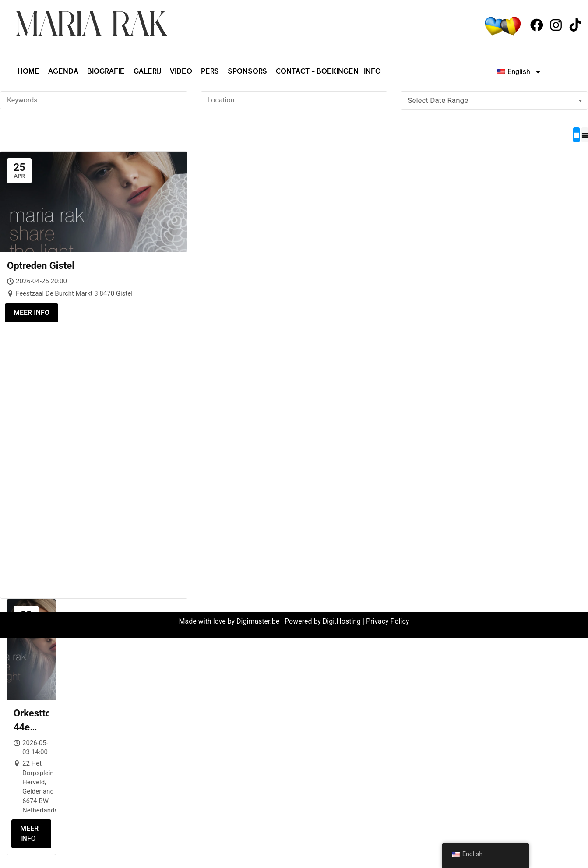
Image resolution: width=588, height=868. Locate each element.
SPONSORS (247, 72)
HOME (28, 72)
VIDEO (181, 72)
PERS (210, 72)
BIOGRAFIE (106, 72)
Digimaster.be (258, 621)
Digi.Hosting (342, 621)
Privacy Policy (388, 621)
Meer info (32, 312)
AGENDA (63, 72)
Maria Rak (91, 26)
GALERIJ (147, 72)
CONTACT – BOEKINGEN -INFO (328, 72)
